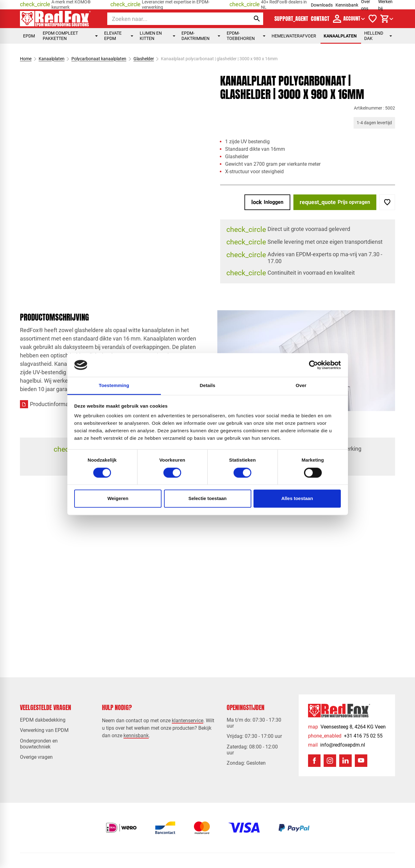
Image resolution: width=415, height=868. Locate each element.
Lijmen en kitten (158, 36)
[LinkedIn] (345, 761)
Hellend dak (378, 36)
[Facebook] (314, 761)
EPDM (30, 36)
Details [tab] (208, 386)
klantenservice (188, 721)
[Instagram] (330, 761)
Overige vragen (36, 757)
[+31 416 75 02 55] (345, 736)
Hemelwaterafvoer (294, 36)
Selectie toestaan (207, 499)
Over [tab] (301, 386)
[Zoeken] (173, 19)
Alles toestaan (297, 499)
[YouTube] (361, 761)
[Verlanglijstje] (373, 19)
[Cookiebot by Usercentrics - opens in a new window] (314, 365)
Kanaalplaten (340, 36)
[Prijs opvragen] (335, 202)
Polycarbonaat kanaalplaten (99, 59)
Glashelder (143, 59)
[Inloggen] (267, 202)
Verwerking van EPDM (44, 730)
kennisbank (136, 736)
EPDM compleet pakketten (70, 36)
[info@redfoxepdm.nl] (337, 745)
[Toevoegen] (387, 202)
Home (26, 59)
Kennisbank (347, 5)
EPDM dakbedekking (43, 720)
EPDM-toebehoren (246, 36)
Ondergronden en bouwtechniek (39, 744)
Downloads (322, 5)
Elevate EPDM (119, 36)
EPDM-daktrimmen (201, 36)
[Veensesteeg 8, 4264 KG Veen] (347, 727)
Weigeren (118, 499)
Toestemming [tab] (114, 386)
